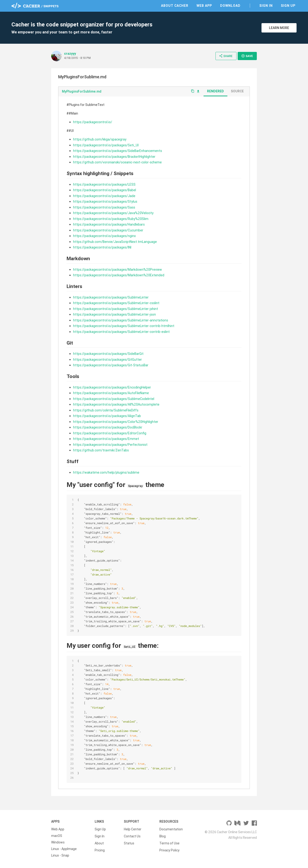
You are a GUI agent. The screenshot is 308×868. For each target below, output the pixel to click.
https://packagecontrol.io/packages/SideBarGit (108, 354)
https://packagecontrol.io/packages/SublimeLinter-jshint (116, 309)
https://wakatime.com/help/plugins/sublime (106, 472)
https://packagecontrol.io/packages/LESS (104, 184)
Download (230, 6)
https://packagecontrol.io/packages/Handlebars (109, 224)
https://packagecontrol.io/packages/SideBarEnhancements (118, 151)
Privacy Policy (169, 849)
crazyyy (70, 54)
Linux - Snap (60, 855)
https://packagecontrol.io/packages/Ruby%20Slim (111, 219)
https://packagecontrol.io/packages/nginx (104, 236)
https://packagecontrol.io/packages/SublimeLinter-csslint (116, 303)
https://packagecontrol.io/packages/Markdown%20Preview (118, 270)
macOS (57, 836)
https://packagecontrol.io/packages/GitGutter (107, 360)
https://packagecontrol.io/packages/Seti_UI (106, 145)
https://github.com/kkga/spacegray (100, 139)
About (99, 842)
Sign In (266, 6)
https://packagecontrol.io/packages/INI (102, 247)
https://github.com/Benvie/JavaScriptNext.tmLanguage (115, 242)
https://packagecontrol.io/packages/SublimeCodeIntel (114, 399)
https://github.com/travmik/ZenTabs (101, 450)
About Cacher (175, 6)
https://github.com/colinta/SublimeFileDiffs (106, 410)
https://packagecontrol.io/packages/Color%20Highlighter (116, 422)
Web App (204, 6)
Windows (58, 842)
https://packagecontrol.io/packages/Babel (105, 190)
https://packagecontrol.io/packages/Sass (104, 207)
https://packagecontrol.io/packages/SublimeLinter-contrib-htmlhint (124, 326)
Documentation (171, 829)
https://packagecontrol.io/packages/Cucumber (108, 230)
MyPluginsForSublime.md (82, 91)
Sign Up (288, 6)
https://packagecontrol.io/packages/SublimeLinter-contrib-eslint (121, 332)
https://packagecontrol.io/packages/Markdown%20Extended (119, 275)
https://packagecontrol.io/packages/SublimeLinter (111, 297)
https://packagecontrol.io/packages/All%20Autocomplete (116, 404)
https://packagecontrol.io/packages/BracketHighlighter (114, 157)
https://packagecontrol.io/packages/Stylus (105, 202)
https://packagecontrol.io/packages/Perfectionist (110, 445)
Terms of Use (169, 842)
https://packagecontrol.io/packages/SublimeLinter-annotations (121, 320)
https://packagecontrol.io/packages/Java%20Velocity (113, 213)
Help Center (133, 829)
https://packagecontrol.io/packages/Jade (104, 196)
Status (129, 842)
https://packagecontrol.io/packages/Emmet (106, 439)
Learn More (279, 28)
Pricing (100, 849)
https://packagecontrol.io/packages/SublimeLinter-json (115, 314)
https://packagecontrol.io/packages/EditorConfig (110, 433)
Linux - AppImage (64, 849)
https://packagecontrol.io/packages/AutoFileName (111, 393)
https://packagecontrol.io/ (93, 122)
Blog (163, 836)
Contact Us (132, 836)
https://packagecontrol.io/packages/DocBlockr (108, 427)
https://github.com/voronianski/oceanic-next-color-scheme (117, 162)
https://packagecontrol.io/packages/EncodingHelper (112, 387)
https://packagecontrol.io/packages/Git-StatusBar (111, 365)
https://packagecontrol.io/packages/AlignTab (107, 416)
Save (247, 56)
